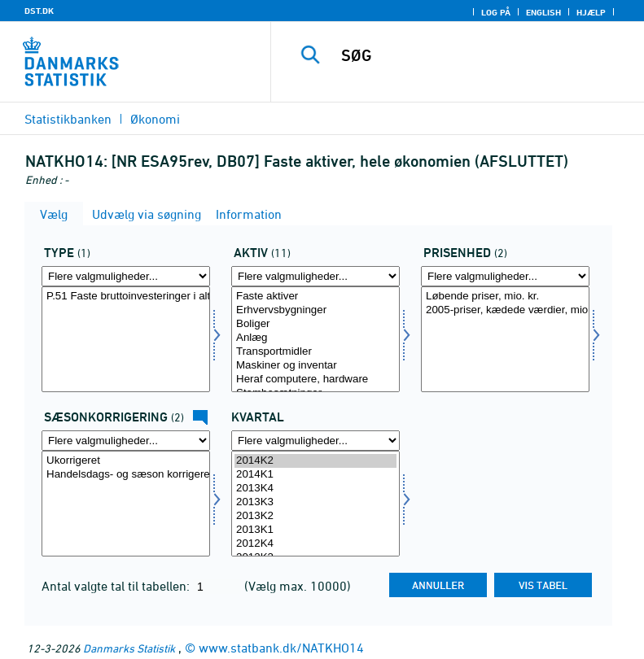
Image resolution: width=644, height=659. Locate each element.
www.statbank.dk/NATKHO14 (281, 648)
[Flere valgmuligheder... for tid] (315, 441)
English (543, 12)
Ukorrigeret (126, 461)
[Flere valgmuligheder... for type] (126, 276)
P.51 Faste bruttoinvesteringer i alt (126, 297)
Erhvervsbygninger (315, 310)
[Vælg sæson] (126, 504)
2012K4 (315, 544)
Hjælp (591, 12)
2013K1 (315, 530)
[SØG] (482, 55)
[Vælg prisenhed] (505, 339)
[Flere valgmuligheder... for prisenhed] (505, 276)
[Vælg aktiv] (315, 339)
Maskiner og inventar (315, 366)
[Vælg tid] (315, 504)
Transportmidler (315, 352)
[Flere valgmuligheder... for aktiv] (315, 276)
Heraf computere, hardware (315, 380)
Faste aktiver (315, 297)
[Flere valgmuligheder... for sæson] (126, 441)
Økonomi (155, 119)
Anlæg (315, 338)
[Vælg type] (126, 339)
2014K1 (315, 475)
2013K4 (315, 489)
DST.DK (39, 11)
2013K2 (315, 516)
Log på (496, 12)
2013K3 (315, 502)
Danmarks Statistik (129, 648)
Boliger (315, 324)
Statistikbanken (68, 119)
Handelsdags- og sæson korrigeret (126, 475)
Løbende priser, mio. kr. (505, 297)
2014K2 (315, 461)
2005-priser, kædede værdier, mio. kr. (505, 310)
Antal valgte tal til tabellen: (117, 586)
